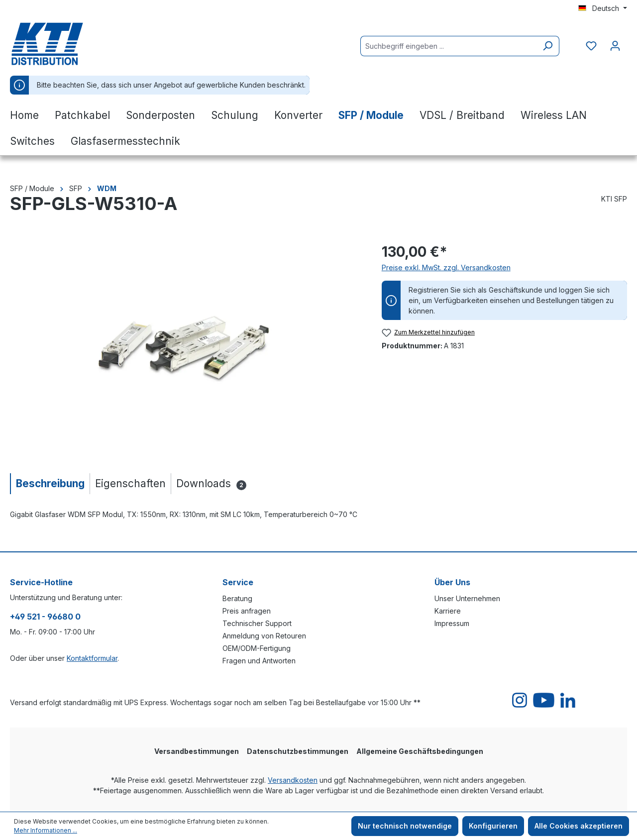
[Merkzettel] (591, 46)
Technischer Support (257, 623)
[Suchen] (548, 46)
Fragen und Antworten (259, 661)
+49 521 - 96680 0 (45, 617)
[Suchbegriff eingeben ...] (448, 46)
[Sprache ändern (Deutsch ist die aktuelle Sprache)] (603, 8)
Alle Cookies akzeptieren (579, 826)
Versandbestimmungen (197, 751)
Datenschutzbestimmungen (298, 751)
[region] (186, 348)
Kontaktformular (92, 658)
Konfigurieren (493, 826)
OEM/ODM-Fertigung (257, 648)
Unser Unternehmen (467, 598)
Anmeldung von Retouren (264, 636)
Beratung (237, 598)
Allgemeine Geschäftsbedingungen (420, 751)
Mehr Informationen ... (46, 830)
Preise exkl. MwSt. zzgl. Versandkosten (446, 267)
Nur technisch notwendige (405, 826)
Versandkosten (293, 780)
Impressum (452, 623)
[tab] (50, 483)
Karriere (448, 611)
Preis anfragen (247, 611)
